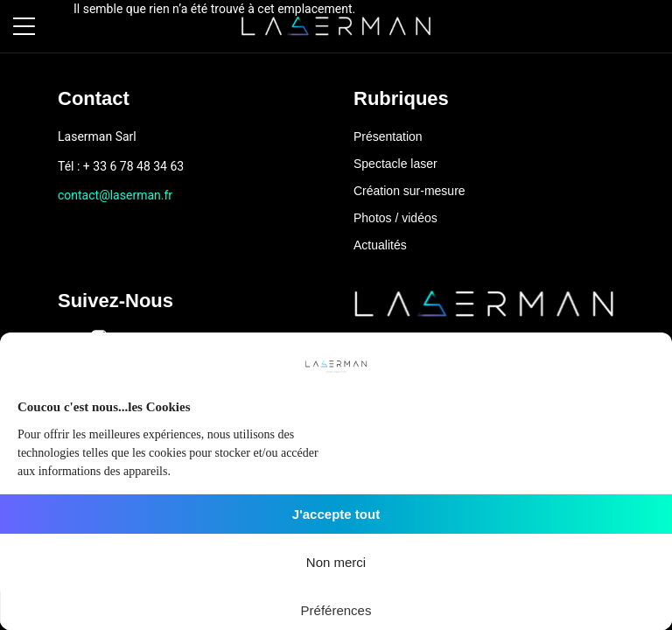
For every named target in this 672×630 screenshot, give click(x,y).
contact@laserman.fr (115, 195)
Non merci (336, 562)
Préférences (336, 610)
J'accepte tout (336, 514)
